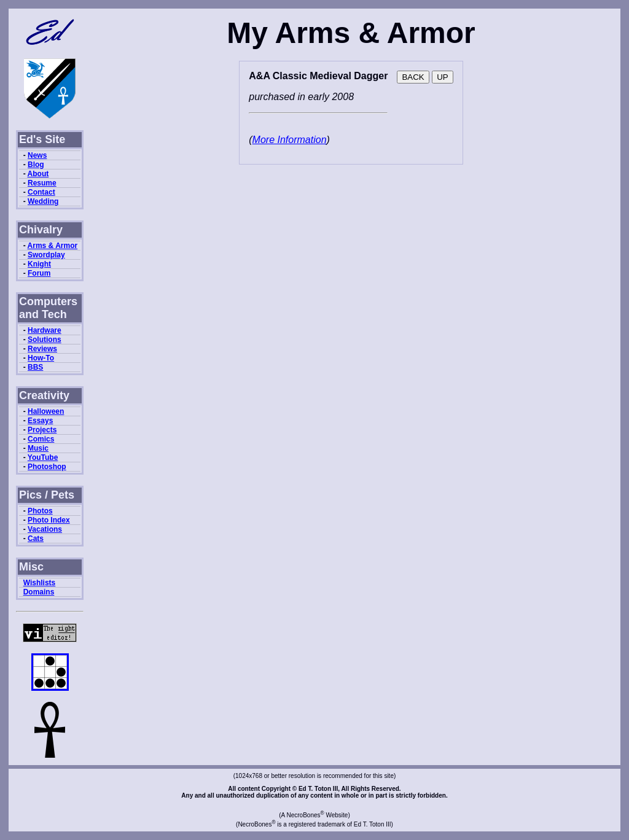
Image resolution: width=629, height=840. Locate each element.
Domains (39, 592)
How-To (41, 358)
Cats (36, 539)
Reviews (42, 349)
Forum (39, 273)
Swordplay (46, 255)
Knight (39, 264)
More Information (290, 140)
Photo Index (49, 520)
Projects (42, 430)
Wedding (43, 201)
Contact (41, 192)
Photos (40, 511)
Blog (36, 165)
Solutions (45, 340)
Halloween (46, 411)
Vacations (45, 529)
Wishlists (40, 583)
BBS (35, 367)
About (38, 174)
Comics (41, 439)
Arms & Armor (53, 246)
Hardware (45, 330)
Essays (40, 421)
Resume (42, 183)
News (37, 155)
